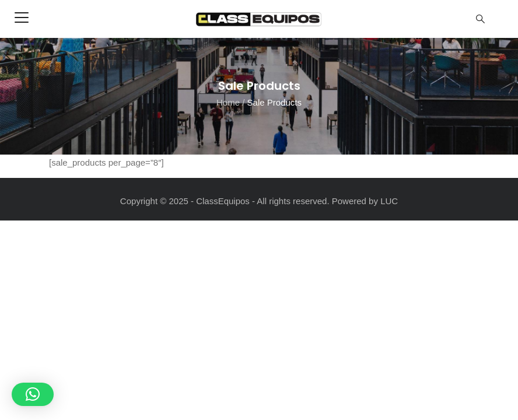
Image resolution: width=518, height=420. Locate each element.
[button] (33, 394)
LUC (389, 201)
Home (228, 102)
